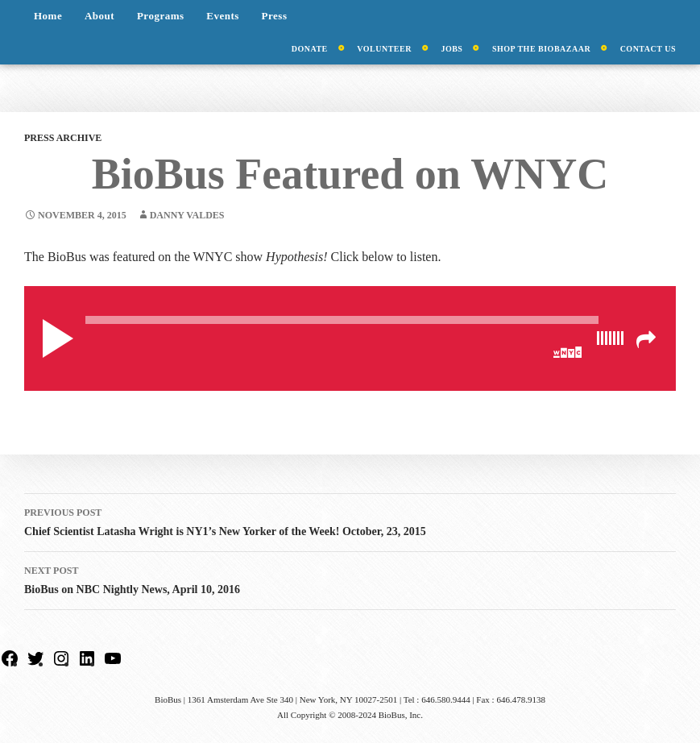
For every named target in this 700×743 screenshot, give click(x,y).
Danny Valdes (187, 215)
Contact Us (648, 49)
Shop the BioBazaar (541, 49)
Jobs (451, 49)
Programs (161, 16)
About (99, 16)
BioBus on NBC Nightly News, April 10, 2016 (350, 578)
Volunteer (384, 49)
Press (275, 16)
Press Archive (63, 138)
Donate (310, 49)
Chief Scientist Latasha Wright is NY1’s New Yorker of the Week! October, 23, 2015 (350, 520)
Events (223, 16)
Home (48, 16)
